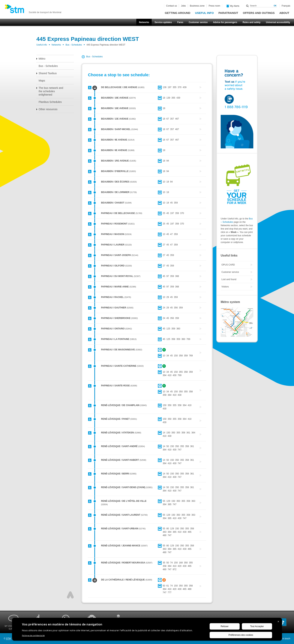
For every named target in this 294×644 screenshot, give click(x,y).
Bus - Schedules (74, 45)
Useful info (204, 13)
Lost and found (229, 279)
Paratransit (228, 13)
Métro (42, 59)
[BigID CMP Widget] (147, 630)
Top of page (70, 595)
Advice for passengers (225, 22)
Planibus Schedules (50, 102)
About (284, 13)
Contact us (171, 6)
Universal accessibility (278, 22)
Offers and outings (259, 13)
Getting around (178, 13)
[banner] (33, 10)
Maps (42, 81)
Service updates (163, 22)
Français (286, 6)
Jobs (183, 6)
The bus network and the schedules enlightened (51, 91)
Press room (214, 6)
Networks (144, 22)
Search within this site (247, 6)
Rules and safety (252, 22)
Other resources (48, 109)
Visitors (225, 287)
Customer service (198, 22)
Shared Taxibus (48, 73)
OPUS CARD (228, 265)
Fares (180, 22)
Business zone (197, 6)
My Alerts (233, 6)
